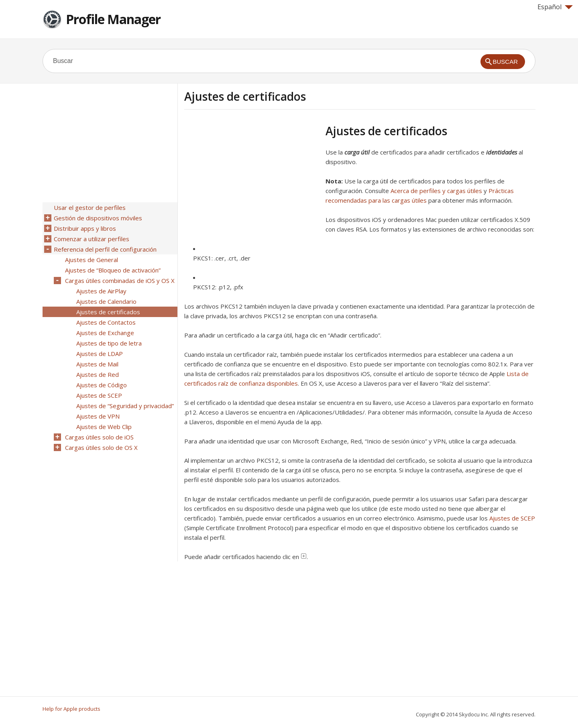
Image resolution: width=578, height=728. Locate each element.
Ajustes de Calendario (106, 301)
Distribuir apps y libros (85, 228)
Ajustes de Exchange (105, 333)
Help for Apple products (71, 709)
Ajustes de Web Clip (104, 427)
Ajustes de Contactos (106, 322)
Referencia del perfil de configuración (105, 249)
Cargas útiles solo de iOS (99, 437)
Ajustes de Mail (97, 364)
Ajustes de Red (98, 374)
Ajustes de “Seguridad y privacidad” (125, 406)
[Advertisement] (252, 180)
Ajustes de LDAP (100, 354)
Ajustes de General (92, 260)
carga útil (357, 152)
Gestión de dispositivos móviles (98, 218)
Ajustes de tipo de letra (109, 343)
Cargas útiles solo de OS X (101, 447)
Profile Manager (113, 19)
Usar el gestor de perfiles (90, 207)
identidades (502, 152)
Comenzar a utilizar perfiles (92, 239)
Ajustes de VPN (98, 416)
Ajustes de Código (102, 385)
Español (555, 7)
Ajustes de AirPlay (101, 291)
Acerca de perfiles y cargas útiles (436, 191)
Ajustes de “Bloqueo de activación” (113, 270)
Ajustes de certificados (108, 312)
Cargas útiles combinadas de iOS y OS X (120, 281)
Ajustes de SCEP (512, 518)
